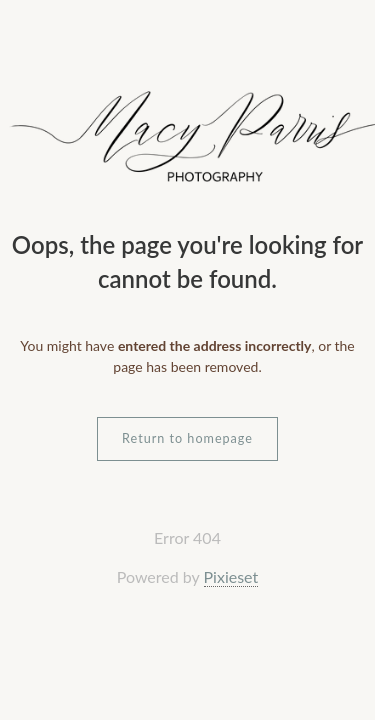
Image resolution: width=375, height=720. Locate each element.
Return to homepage (187, 438)
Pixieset (231, 576)
